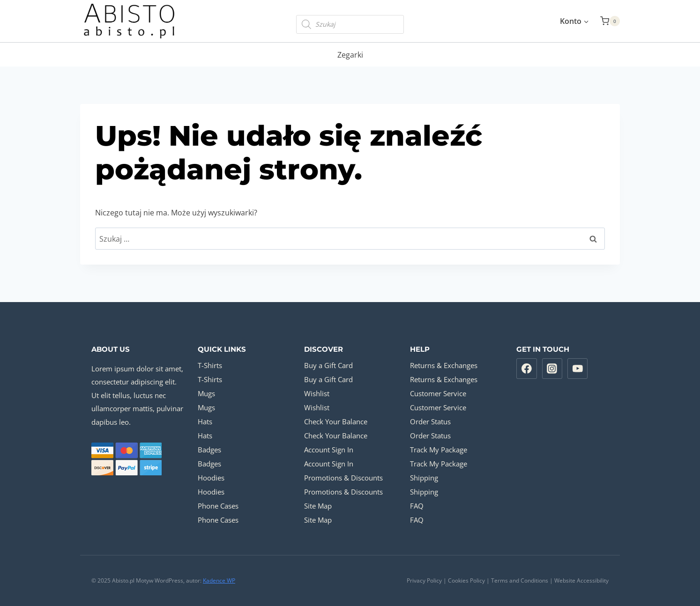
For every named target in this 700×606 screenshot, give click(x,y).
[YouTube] (578, 369)
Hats (205, 421)
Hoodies (211, 478)
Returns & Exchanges (444, 365)
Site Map (318, 506)
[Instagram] (552, 369)
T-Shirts (210, 365)
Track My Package (439, 450)
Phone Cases (218, 506)
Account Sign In (329, 450)
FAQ (417, 506)
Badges (209, 450)
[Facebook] (527, 369)
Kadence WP (219, 580)
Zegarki (350, 55)
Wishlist (317, 393)
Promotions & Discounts (343, 478)
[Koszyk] (610, 21)
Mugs (206, 393)
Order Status (430, 421)
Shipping (424, 478)
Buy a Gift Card (328, 365)
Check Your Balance (336, 421)
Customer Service (438, 393)
